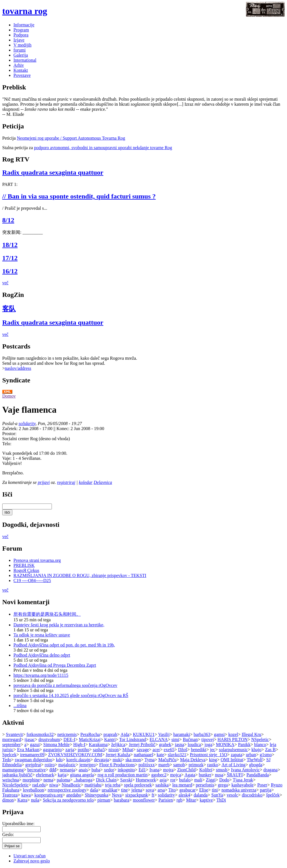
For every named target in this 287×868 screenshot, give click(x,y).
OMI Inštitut (232, 760)
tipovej (208, 739)
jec (213, 750)
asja (163, 780)
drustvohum (49, 739)
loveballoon (33, 790)
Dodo (224, 780)
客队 (9, 309)
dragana (271, 770)
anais (83, 770)
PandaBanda (258, 775)
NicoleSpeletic (15, 785)
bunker (205, 775)
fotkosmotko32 (40, 734)
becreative (36, 770)
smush (222, 770)
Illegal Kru (251, 734)
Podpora (21, 35)
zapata (236, 755)
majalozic (67, 765)
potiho (83, 750)
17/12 (10, 258)
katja (62, 775)
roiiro (50, 765)
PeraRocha (90, 734)
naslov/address (18, 368)
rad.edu (39, 785)
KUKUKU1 (144, 734)
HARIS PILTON (232, 739)
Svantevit (14, 734)
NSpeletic (260, 739)
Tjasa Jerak (243, 780)
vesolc (232, 795)
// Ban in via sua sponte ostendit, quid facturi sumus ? (79, 196)
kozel (233, 734)
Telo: (7, 444)
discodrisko (252, 795)
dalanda (201, 795)
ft (153, 795)
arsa (161, 790)
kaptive (206, 800)
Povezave (22, 75)
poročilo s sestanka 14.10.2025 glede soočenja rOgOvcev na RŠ (71, 695)
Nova (117, 795)
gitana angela (82, 775)
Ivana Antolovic (245, 770)
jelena (137, 790)
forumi (20, 50)
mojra (168, 770)
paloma (63, 780)
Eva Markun (28, 750)
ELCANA (159, 739)
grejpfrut (33, 765)
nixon (114, 750)
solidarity (27, 423)
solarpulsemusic (233, 750)
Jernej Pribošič (142, 745)
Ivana (154, 770)
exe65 (169, 750)
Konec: (63, 429)
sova (150, 790)
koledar (86, 482)
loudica (194, 745)
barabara (121, 800)
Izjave (19, 40)
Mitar (191, 800)
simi (175, 739)
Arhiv (19, 65)
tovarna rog (25, 11)
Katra (22, 800)
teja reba (113, 785)
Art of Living (233, 765)
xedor (109, 770)
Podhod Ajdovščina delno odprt (42, 655)
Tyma (149, 760)
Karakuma (98, 745)
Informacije (24, 25)
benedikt (199, 750)
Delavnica (103, 482)
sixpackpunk (137, 795)
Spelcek (9, 755)
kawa (26, 795)
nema (48, 780)
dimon (8, 800)
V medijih (22, 45)
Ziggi (211, 780)
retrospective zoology (67, 790)
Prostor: (9, 434)
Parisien (166, 800)
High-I (79, 745)
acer (156, 750)
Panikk (244, 745)
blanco (260, 745)
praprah (110, 734)
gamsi (219, 734)
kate (160, 755)
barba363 (202, 734)
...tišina (20, 706)
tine (124, 790)
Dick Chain (106, 780)
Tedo (7, 760)
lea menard (182, 785)
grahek (165, 745)
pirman (104, 800)
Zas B (270, 750)
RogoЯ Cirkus (26, 570)
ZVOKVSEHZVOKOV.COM (75, 755)
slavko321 (177, 755)
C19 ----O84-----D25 (32, 580)
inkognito (126, 770)
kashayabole (243, 785)
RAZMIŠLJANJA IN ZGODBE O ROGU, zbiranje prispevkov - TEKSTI (80, 575)
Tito (172, 790)
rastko (213, 765)
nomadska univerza (239, 790)
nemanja (67, 770)
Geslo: (8, 834)
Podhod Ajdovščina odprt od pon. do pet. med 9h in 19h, (64, 645)
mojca (176, 775)
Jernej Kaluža (118, 755)
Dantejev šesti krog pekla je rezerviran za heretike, (59, 625)
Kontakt (21, 70)
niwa (54, 785)
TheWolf (255, 760)
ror (173, 780)
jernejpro (87, 765)
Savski (126, 780)
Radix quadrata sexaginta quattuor (53, 172)
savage (143, 750)
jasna (180, 745)
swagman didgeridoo (34, 760)
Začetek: (11, 429)
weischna (11, 780)
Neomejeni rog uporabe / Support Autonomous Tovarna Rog (71, 138)
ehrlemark (45, 775)
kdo (59, 760)
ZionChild (186, 770)
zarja (70, 750)
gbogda (256, 765)
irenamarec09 (32, 755)
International (25, 60)
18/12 (10, 245)
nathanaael (143, 755)
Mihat (128, 750)
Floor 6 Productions (117, 765)
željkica (118, 745)
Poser (262, 785)
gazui (35, 745)
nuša (35, 800)
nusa (219, 775)
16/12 (10, 271)
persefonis (205, 785)
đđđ (53, 770)
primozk (196, 765)
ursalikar (110, 790)
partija (266, 790)
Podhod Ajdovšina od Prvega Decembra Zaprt (55, 665)
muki (117, 760)
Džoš (183, 750)
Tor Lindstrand (132, 739)
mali (198, 780)
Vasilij (164, 734)
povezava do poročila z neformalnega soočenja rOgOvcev (65, 685)
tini (215, 790)
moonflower (144, 800)
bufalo (185, 780)
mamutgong (13, 770)
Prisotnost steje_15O (208, 755)
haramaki (182, 734)
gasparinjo (53, 750)
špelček (273, 795)
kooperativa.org (49, 795)
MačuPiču (167, 760)
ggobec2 (159, 775)
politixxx (147, 765)
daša (94, 790)
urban (251, 755)
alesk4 (184, 795)
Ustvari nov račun (30, 856)
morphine (31, 780)
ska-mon (133, 760)
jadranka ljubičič (17, 775)
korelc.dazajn (78, 760)
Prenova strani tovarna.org (37, 560)
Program (21, 30)
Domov (9, 396)
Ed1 (142, 770)
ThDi (221, 800)
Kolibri (206, 770)
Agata (190, 775)
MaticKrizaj (90, 739)
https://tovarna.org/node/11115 (41, 675)
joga (209, 745)
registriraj (66, 482)
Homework (146, 780)
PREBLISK (24, 565)
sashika (162, 785)
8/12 (8, 220)
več (5, 283)
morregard (12, 739)
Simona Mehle (57, 745)
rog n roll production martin (123, 775)
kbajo (256, 750)
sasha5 (99, 750)
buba (96, 770)
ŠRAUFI (235, 775)
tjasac (30, 739)
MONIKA (225, 745)
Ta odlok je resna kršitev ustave (42, 635)
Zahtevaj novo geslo (32, 861)
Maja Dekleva (193, 760)
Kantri (110, 739)
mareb (164, 765)
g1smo (266, 755)
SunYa (217, 795)
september (11, 745)
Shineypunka (97, 795)
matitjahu (93, 785)
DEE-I (70, 739)
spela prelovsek (138, 785)
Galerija (21, 55)
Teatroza (10, 795)
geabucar (188, 790)
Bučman (190, 739)
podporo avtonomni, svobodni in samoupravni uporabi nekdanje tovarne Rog (103, 148)
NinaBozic (71, 785)
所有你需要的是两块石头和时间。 (47, 614)
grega (223, 785)
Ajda (125, 734)
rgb (180, 800)
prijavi (44, 482)
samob (179, 765)
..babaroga (83, 780)
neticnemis (67, 734)
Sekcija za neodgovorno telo (68, 800)
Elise (204, 790)
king (213, 760)
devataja (101, 760)
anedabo (74, 795)
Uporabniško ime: (18, 824)
